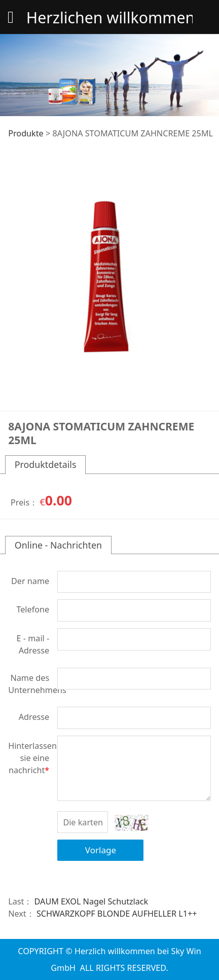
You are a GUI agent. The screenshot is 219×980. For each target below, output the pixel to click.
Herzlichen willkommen (109, 17)
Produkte (26, 133)
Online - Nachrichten (58, 545)
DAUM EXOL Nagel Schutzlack (92, 901)
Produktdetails (46, 464)
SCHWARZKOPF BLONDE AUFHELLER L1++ (117, 914)
